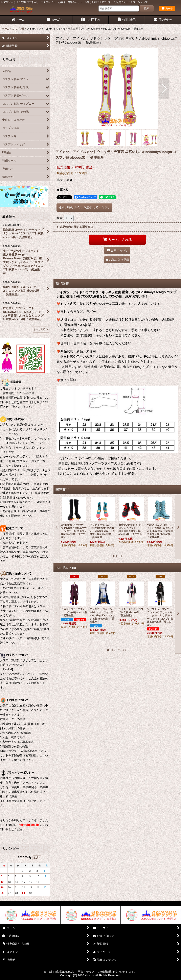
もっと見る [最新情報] (41, 329)
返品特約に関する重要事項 (75, 227)
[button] (71, 88)
